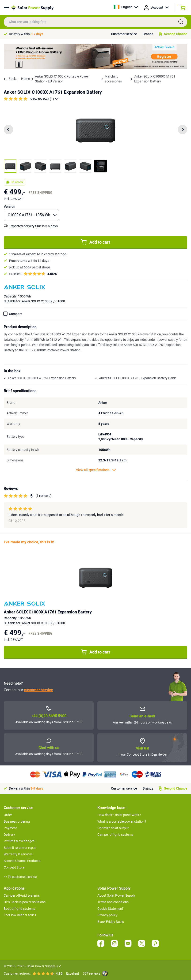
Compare (16, 314)
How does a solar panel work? (119, 815)
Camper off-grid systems (115, 835)
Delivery (9, 835)
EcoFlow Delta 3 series (20, 915)
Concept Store (14, 867)
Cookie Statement (110, 909)
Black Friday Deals (111, 922)
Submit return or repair (20, 848)
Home (25, 79)
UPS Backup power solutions (25, 902)
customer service (38, 690)
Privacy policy (107, 915)
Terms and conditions (113, 902)
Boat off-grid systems (19, 909)
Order (8, 815)
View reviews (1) (44, 99)
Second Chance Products (22, 861)
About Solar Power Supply (116, 895)
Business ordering (17, 821)
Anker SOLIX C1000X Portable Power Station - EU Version (62, 79)
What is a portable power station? (122, 821)
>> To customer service (20, 877)
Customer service (124, 34)
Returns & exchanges (19, 841)
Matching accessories (113, 79)
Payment (10, 828)
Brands (148, 34)
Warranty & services (18, 854)
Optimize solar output (113, 828)
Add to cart (95, 242)
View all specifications (96, 470)
